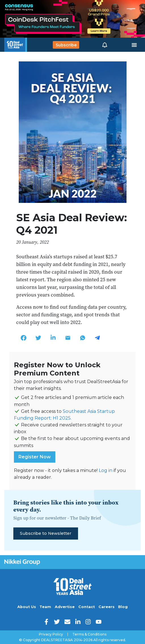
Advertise (65, 607)
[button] (105, 45)
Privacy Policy (51, 634)
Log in (106, 470)
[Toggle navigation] (134, 45)
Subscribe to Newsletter (46, 533)
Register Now (35, 457)
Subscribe (66, 45)
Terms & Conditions (89, 634)
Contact (87, 607)
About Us (27, 607)
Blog (123, 607)
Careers (107, 607)
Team (45, 607)
